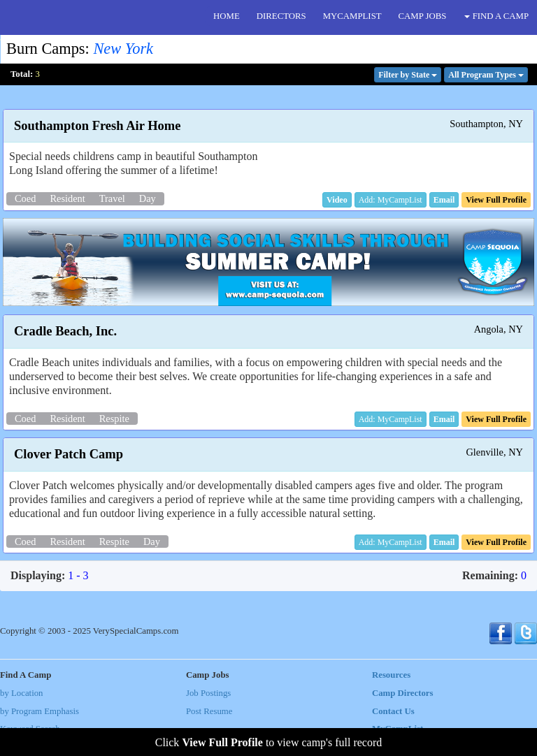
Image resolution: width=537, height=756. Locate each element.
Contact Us (393, 711)
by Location (21, 693)
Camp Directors (403, 693)
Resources (391, 675)
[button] (337, 200)
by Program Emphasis (40, 711)
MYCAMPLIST (352, 16)
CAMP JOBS (423, 16)
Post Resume (209, 711)
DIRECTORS (281, 16)
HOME (227, 16)
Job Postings (208, 693)
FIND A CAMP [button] (496, 16)
